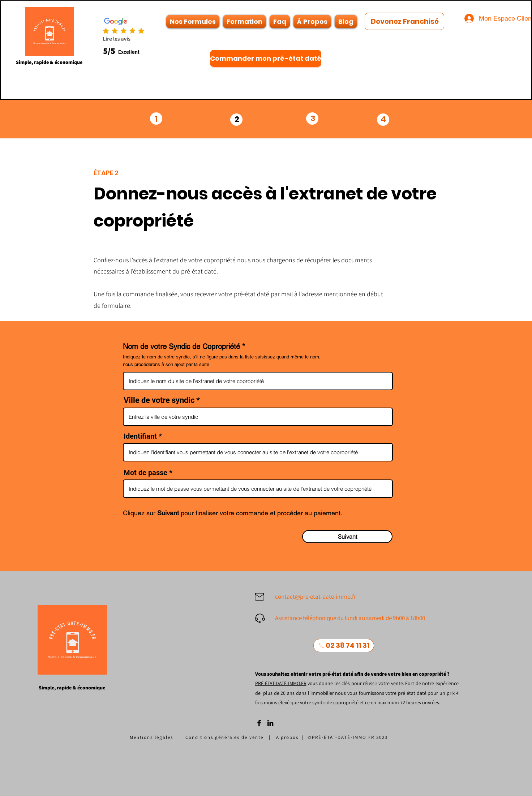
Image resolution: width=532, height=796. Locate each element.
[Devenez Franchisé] (404, 21)
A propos (289, 737)
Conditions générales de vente (224, 737)
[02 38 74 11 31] (344, 646)
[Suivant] (347, 537)
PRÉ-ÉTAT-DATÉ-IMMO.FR (281, 683)
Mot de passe (146, 473)
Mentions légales (151, 737)
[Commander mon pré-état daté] (266, 58)
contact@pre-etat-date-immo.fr (316, 597)
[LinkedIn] (270, 723)
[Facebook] (259, 723)
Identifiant (140, 436)
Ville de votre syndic (159, 400)
